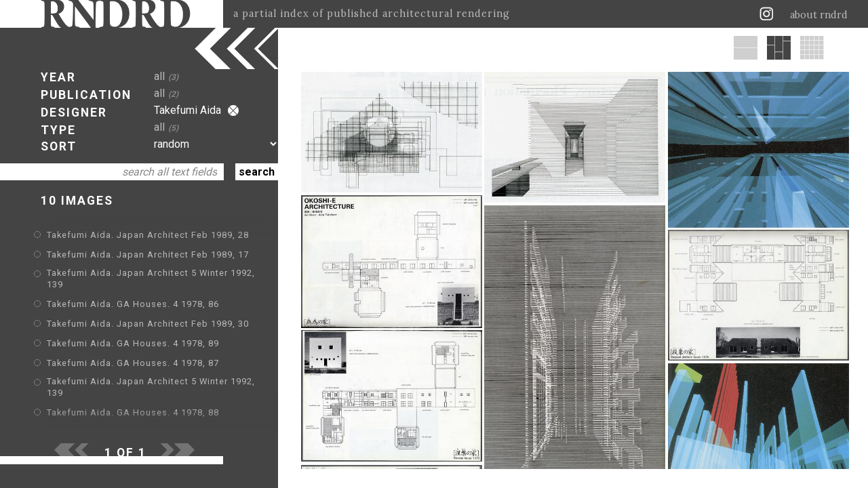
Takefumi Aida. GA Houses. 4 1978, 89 (133, 343)
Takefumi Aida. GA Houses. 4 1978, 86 (133, 304)
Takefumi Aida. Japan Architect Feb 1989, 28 (148, 235)
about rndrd (819, 15)
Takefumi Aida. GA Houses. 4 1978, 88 (133, 412)
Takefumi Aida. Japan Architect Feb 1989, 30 (148, 324)
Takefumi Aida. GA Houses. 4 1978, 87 (133, 363)
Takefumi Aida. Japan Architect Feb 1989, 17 (148, 255)
